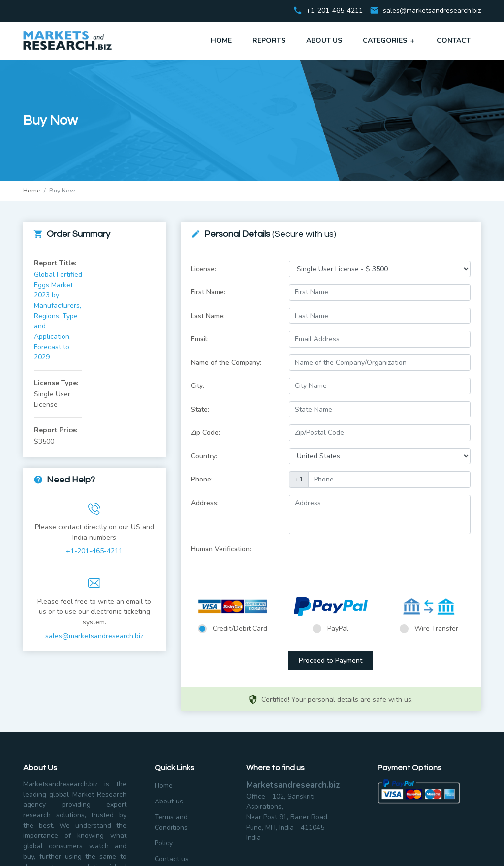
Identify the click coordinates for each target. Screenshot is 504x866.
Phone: (202, 479)
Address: (205, 503)
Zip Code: (205, 433)
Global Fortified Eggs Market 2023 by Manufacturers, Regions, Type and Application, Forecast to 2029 (58, 316)
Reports (269, 41)
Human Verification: (221, 549)
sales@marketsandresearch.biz (432, 11)
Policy (164, 843)
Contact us (172, 859)
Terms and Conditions (171, 822)
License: (204, 269)
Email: (200, 339)
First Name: (208, 292)
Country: (204, 456)
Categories (389, 40)
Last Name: (208, 316)
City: (198, 386)
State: (200, 409)
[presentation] (364, 560)
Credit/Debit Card (240, 628)
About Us (324, 41)
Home (221, 41)
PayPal (338, 628)
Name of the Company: (226, 363)
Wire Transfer (436, 628)
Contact (454, 41)
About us (169, 801)
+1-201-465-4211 (94, 551)
